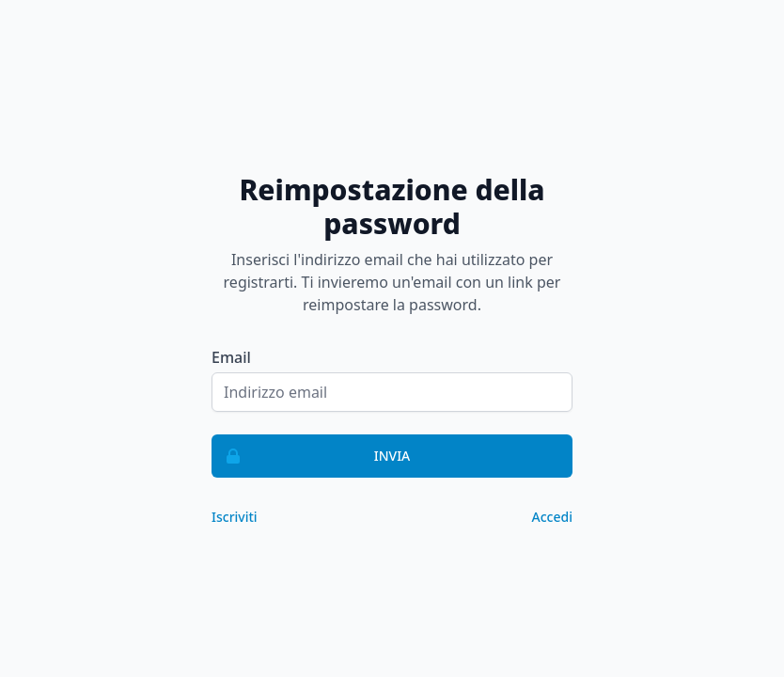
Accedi (552, 517)
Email (231, 357)
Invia (311, 456)
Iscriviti (235, 517)
